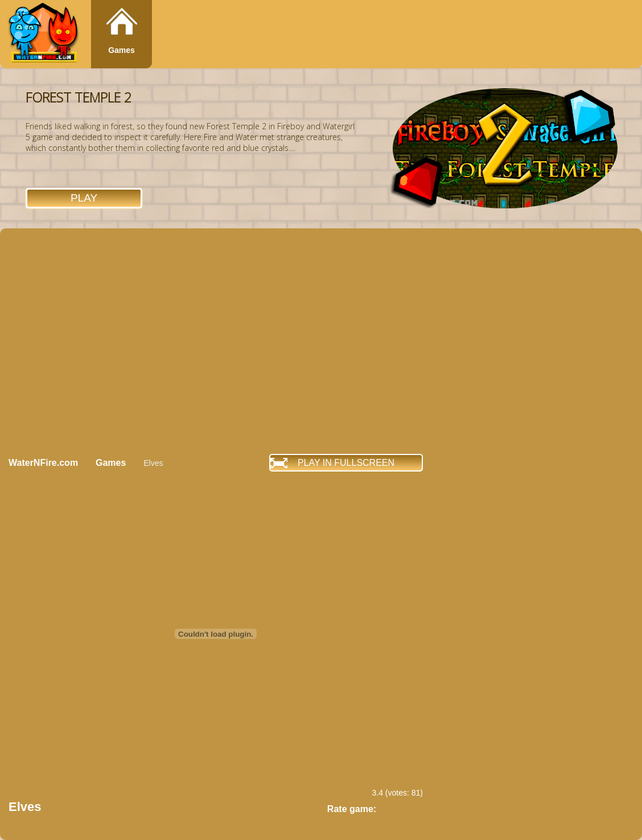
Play (84, 198)
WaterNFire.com (43, 463)
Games (122, 50)
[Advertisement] (107, 341)
